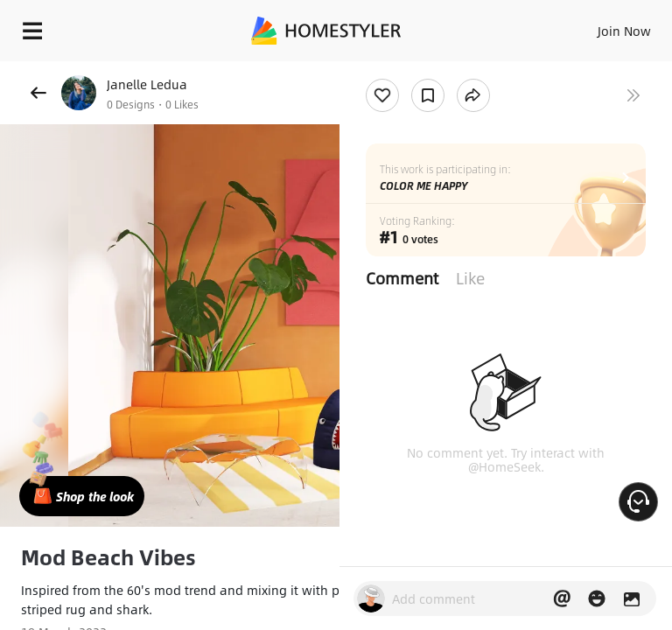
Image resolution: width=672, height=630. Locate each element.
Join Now (624, 31)
